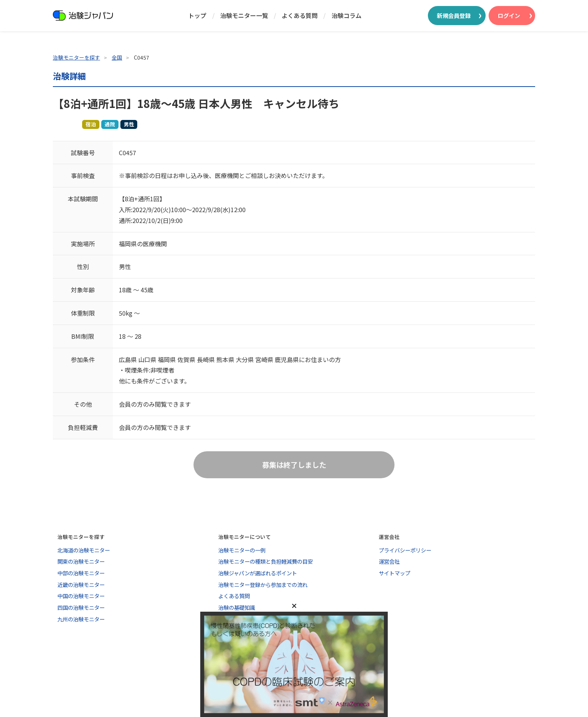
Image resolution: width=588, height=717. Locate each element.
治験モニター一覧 (244, 15)
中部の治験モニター (81, 573)
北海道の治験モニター (84, 550)
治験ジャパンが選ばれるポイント (258, 573)
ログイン (509, 15)
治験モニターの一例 (242, 550)
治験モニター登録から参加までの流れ (263, 585)
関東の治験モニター (81, 561)
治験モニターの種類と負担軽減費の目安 (265, 561)
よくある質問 (300, 15)
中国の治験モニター (81, 596)
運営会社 (389, 561)
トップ (197, 15)
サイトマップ (394, 573)
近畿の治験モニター (81, 585)
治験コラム (346, 15)
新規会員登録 (454, 15)
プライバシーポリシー (405, 550)
